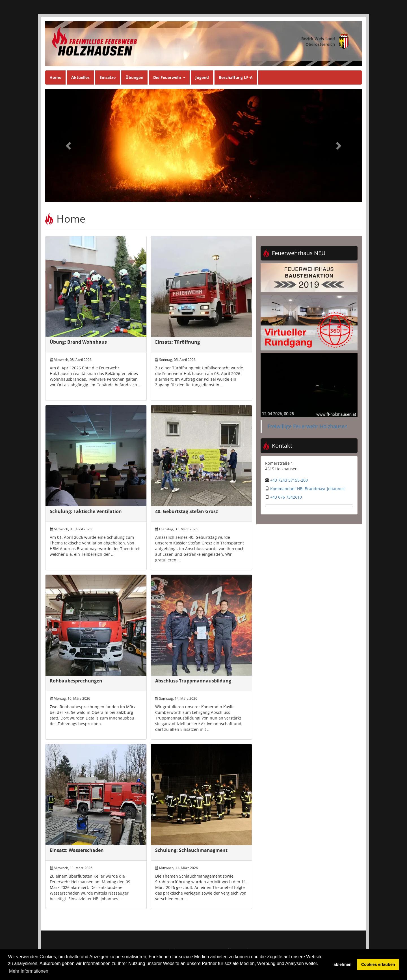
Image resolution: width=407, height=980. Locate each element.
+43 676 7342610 (286, 497)
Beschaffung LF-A (236, 77)
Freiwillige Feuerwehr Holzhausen (308, 426)
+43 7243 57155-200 (289, 480)
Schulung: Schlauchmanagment (191, 850)
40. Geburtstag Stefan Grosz (187, 511)
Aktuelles (80, 77)
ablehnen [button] (342, 964)
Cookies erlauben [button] (378, 964)
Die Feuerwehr (169, 77)
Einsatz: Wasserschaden (77, 850)
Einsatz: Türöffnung (177, 342)
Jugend (202, 77)
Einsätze (108, 77)
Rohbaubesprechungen (76, 681)
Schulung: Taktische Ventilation (86, 511)
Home (55, 77)
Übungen (134, 77)
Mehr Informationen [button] (29, 971)
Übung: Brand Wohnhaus (78, 342)
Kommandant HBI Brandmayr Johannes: (308, 489)
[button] (69, 145)
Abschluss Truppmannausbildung (193, 681)
